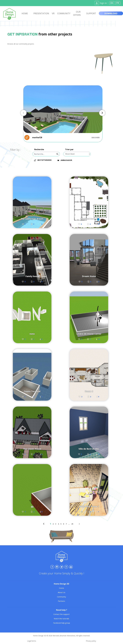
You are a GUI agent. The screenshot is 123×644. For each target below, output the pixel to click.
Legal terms (32, 641)
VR (53, 13)
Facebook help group (62, 623)
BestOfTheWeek (43, 160)
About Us (62, 592)
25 (72, 524)
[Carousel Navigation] (63, 113)
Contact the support (61, 614)
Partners (61, 601)
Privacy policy (91, 641)
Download (111, 13)
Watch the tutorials (61, 619)
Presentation (41, 13)
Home (25, 13)
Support (91, 13)
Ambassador (65, 160)
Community (64, 13)
